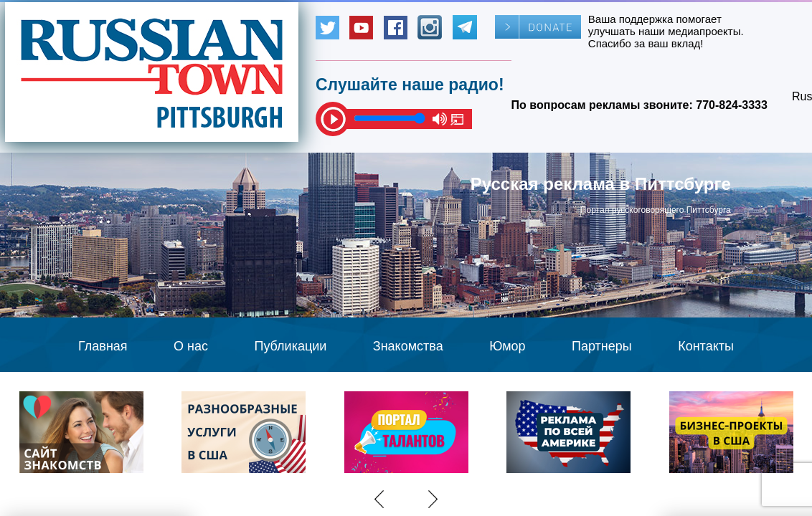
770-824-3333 (732, 105)
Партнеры (602, 346)
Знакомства (408, 346)
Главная (103, 346)
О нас (191, 346)
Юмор (507, 346)
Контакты (706, 346)
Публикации (290, 346)
